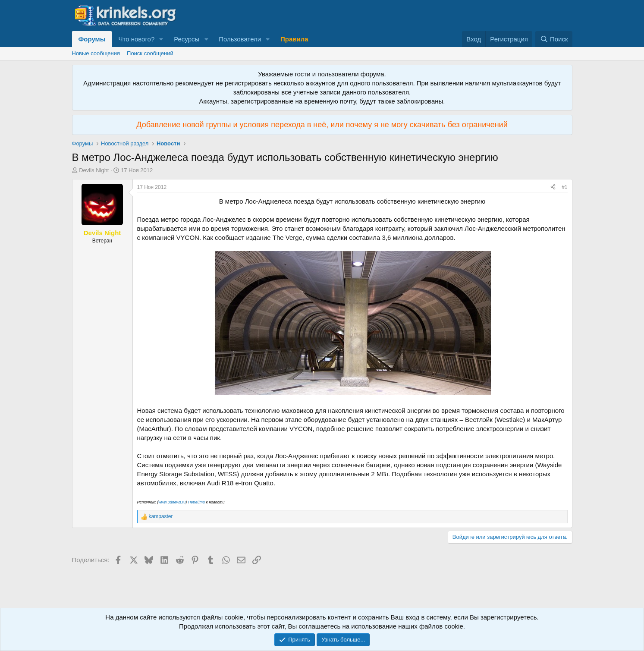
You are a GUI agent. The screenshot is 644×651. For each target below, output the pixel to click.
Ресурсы (187, 39)
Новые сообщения (96, 53)
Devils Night (94, 170)
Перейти (196, 502)
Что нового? (136, 39)
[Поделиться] (553, 187)
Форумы (92, 39)
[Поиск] (554, 39)
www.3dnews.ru (172, 502)
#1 (564, 187)
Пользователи (240, 39)
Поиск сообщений (150, 53)
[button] (161, 39)
